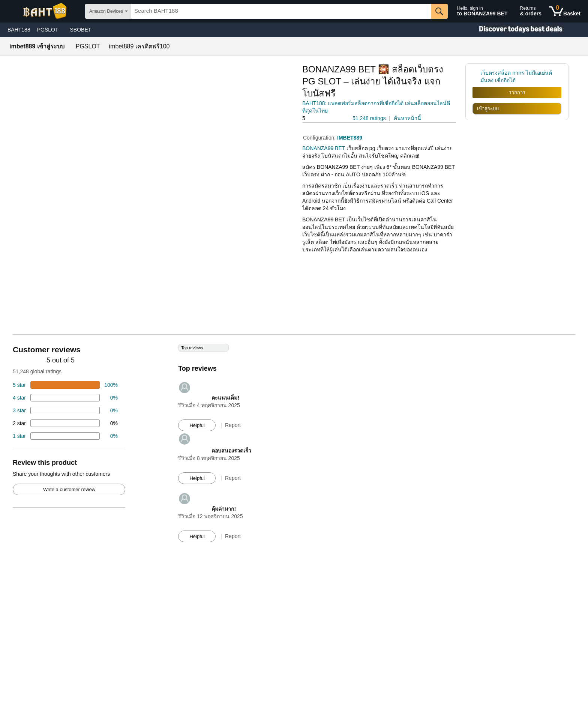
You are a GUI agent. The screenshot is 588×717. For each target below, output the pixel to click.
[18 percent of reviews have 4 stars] (65, 398)
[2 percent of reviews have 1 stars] (65, 436)
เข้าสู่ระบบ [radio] (488, 109)
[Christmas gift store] (513, 30)
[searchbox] (281, 11)
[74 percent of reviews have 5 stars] (65, 385)
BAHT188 (19, 30)
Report (233, 425)
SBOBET (81, 30)
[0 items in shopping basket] (565, 11)
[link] (476, 77)
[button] (323, 118)
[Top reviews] (294, 446)
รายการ (517, 92)
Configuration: (320, 138)
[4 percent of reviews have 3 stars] (65, 410)
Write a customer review (69, 489)
